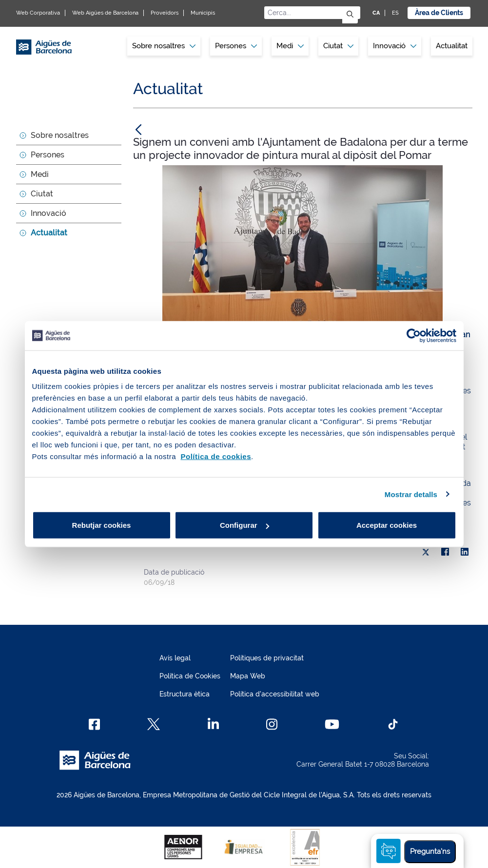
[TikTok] (393, 724)
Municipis (203, 13)
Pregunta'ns (430, 851)
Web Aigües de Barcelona (105, 13)
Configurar (244, 525)
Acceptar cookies (387, 525)
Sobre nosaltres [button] (164, 46)
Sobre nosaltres (60, 135)
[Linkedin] (213, 724)
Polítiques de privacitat (267, 658)
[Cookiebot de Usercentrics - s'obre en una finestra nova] (414, 335)
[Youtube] (332, 724)
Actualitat (452, 46)
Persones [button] (236, 46)
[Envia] (350, 15)
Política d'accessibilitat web (275, 694)
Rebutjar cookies (102, 525)
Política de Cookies (190, 676)
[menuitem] (164, 46)
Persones (48, 155)
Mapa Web (248, 676)
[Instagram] (272, 724)
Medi (40, 174)
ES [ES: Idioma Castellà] (395, 13)
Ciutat (42, 194)
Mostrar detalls (411, 494)
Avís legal (175, 658)
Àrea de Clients (439, 13)
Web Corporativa (38, 13)
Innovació (395, 46)
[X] (426, 552)
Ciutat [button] (338, 46)
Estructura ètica (185, 694)
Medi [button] (290, 46)
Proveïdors (165, 13)
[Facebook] (94, 724)
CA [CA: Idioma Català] (376, 13)
